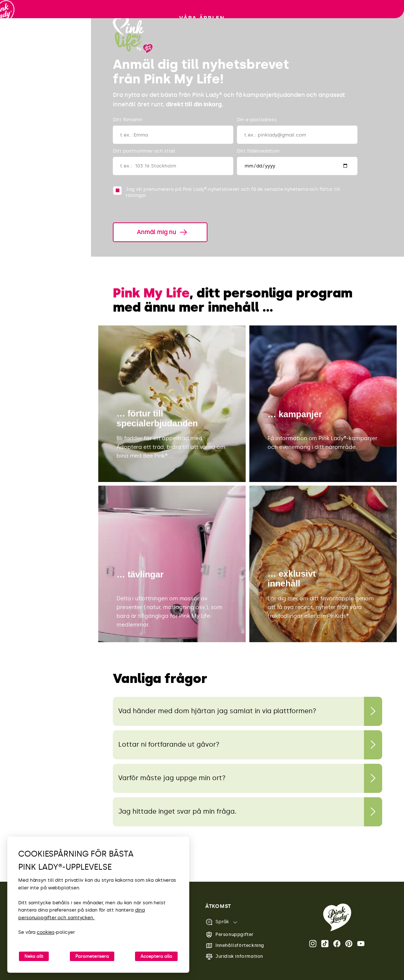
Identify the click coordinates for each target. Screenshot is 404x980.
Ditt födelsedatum (258, 151)
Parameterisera (92, 956)
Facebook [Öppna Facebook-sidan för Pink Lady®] (337, 944)
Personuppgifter (229, 935)
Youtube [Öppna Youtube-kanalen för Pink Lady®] (361, 944)
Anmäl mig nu (157, 232)
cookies (45, 932)
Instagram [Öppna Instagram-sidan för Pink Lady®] (313, 944)
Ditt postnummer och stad (144, 151)
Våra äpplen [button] (45, 94)
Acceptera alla (156, 956)
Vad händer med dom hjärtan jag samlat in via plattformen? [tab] (217, 711)
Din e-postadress (257, 120)
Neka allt (34, 956)
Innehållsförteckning (235, 946)
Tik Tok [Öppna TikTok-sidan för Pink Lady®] (325, 944)
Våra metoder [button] (45, 116)
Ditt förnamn (128, 120)
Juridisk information (234, 957)
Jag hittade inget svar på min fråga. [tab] (177, 811)
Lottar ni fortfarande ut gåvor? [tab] (169, 744)
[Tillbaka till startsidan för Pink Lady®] (337, 917)
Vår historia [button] (45, 138)
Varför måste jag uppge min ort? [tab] (172, 778)
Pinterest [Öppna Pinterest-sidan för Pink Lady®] (349, 944)
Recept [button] (45, 161)
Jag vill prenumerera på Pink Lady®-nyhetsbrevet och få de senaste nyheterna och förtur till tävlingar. (233, 192)
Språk (217, 922)
